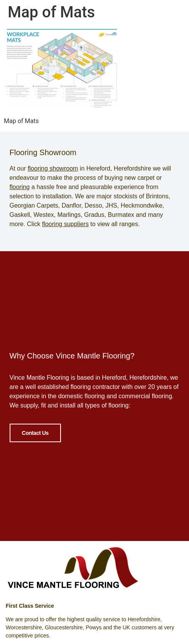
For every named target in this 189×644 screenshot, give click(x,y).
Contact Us (35, 432)
